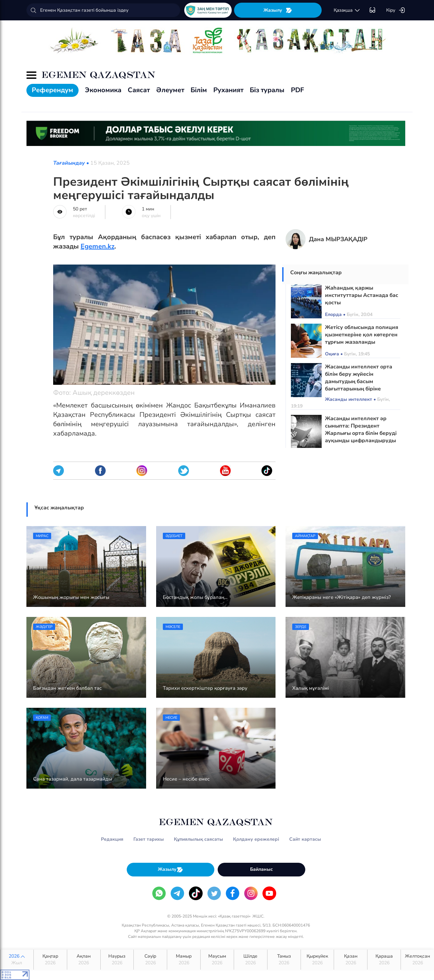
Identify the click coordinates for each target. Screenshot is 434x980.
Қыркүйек (317, 960)
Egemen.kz (97, 246)
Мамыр (184, 960)
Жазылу (278, 10)
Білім (199, 90)
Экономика (103, 90)
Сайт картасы (305, 839)
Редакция (112, 839)
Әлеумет (170, 90)
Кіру (396, 10)
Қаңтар (50, 960)
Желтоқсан (417, 960)
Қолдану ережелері (256, 839)
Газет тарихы (149, 839)
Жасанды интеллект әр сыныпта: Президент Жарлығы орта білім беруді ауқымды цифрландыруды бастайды (361, 433)
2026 (17, 960)
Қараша (384, 960)
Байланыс (261, 869)
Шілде (251, 960)
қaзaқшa (347, 10)
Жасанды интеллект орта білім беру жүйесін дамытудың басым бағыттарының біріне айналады (359, 381)
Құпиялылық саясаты (198, 839)
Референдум (52, 90)
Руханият (228, 90)
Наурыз (117, 960)
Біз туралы (267, 90)
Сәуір (150, 960)
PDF (297, 90)
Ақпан (84, 960)
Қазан (351, 960)
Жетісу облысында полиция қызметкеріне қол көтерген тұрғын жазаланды (362, 335)
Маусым (217, 960)
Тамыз (284, 960)
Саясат (139, 90)
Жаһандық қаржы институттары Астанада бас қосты (362, 295)
